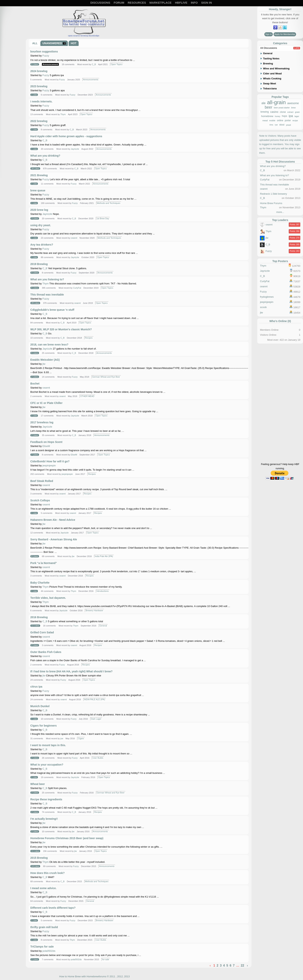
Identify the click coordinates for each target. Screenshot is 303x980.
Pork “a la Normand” (44, 563)
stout (282, 125)
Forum (119, 3)
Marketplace (160, 3)
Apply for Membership (285, 34)
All (35, 43)
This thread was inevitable (47, 295)
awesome (293, 103)
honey (278, 116)
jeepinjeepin (49, 465)
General (103, 626)
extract (290, 112)
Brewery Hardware (94, 610)
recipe (295, 121)
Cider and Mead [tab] (272, 73)
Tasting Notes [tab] (271, 59)
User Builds (98, 758)
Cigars (81, 738)
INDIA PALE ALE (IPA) (95, 699)
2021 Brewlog (39, 175)
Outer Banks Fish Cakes (46, 652)
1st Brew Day (103, 218)
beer (269, 107)
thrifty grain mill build (44, 927)
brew (293, 108)
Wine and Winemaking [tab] (276, 69)
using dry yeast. (41, 225)
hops (284, 116)
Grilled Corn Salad (42, 632)
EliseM (46, 446)
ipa (291, 116)
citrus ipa (36, 687)
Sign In (206, 3)
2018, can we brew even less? (49, 345)
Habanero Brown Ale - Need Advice (53, 520)
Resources (137, 3)
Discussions (100, 3)
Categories (280, 43)
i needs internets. (41, 101)
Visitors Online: (268, 335)
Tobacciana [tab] (270, 88)
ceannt (74, 238)
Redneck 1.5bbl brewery (273, 194)
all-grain (276, 102)
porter (288, 121)
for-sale (106, 959)
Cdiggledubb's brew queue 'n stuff (52, 310)
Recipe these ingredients (46, 799)
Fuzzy (46, 56)
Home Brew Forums (271, 203)
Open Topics (117, 64)
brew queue (38, 190)
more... (280, 212)
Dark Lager (96, 719)
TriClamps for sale (42, 947)
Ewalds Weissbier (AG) (45, 360)
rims (271, 125)
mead (265, 121)
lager (297, 116)
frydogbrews (267, 297)
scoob (263, 307)
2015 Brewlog (39, 858)
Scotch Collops (40, 500)
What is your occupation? (47, 765)
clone (283, 112)
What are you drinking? (45, 156)
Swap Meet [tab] (269, 83)
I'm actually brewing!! (44, 819)
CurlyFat (77, 288)
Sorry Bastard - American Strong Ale (54, 539)
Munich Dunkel (40, 706)
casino (274, 112)
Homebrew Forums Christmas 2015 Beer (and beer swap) (67, 838)
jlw (44, 364)
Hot (74, 43)
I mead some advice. (43, 888)
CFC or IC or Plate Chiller (46, 403)
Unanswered (54, 43)
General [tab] (268, 53)
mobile (272, 121)
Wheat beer (38, 784)
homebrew (267, 116)
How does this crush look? (47, 873)
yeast (288, 125)
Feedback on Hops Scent (46, 442)
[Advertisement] (280, 403)
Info (194, 3)
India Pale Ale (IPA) (104, 556)
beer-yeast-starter (282, 108)
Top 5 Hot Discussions (280, 162)
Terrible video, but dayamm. (48, 598)
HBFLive (181, 3)
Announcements (91, 80)
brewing (265, 112)
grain (297, 112)
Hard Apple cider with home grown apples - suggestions (66, 136)
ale (263, 103)
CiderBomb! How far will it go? (50, 461)
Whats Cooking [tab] (272, 78)
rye (276, 125)
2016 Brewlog (39, 617)
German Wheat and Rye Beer (106, 377)
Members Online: (269, 330)
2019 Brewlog (39, 264)
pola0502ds (49, 951)
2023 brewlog (39, 86)
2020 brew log (39, 210)
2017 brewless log (42, 422)
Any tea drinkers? (42, 245)
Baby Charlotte (40, 583)
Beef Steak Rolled (42, 481)
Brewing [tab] (268, 64)
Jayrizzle (75, 149)
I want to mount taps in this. (48, 745)
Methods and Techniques (109, 203)
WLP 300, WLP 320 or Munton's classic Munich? (61, 329)
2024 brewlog (39, 71)
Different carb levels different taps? (53, 908)
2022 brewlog (39, 121)
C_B (94, 64)
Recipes (89, 338)
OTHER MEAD (87, 396)
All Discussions (268, 48)
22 (242, 965)
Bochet (35, 384)
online (280, 121)
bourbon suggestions (44, 51)
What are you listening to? (47, 279)
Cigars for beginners (44, 726)
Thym (63, 114)
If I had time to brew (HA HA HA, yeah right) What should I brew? (72, 671)
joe (62, 738)
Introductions (103, 591)
